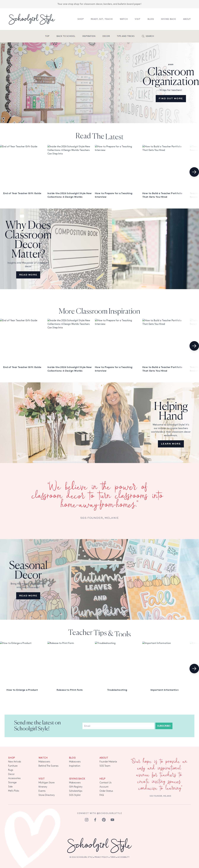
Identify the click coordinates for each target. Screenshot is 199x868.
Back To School (66, 36)
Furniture (13, 766)
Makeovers (44, 762)
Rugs (11, 770)
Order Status (106, 791)
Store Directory (47, 795)
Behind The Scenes (48, 766)
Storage (12, 783)
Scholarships (76, 791)
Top (47, 36)
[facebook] (95, 820)
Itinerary (43, 787)
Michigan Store (47, 783)
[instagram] (87, 820)
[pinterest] (104, 820)
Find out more (171, 99)
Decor (106, 36)
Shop (81, 19)
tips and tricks (126, 36)
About (187, 19)
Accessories (14, 778)
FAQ (102, 795)
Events (42, 791)
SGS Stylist (75, 795)
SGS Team (105, 766)
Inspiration (89, 36)
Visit (138, 19)
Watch (124, 19)
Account (104, 787)
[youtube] (112, 820)
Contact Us (106, 783)
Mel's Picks (14, 791)
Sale (10, 787)
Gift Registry (76, 787)
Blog (151, 19)
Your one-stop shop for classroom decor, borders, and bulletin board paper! (100, 3)
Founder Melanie (108, 762)
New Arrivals (15, 762)
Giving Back (169, 19)
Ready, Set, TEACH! (102, 19)
